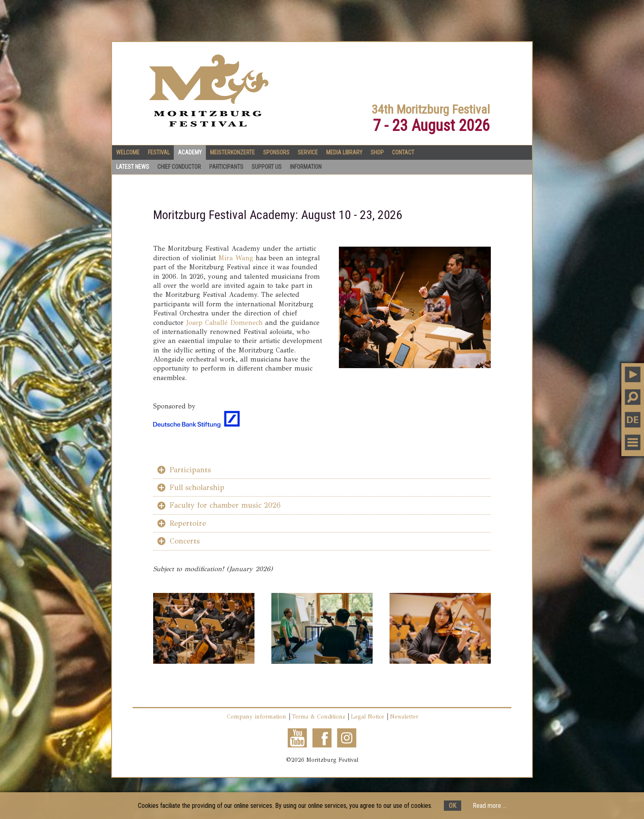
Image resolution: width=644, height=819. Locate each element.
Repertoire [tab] (188, 523)
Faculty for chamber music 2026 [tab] (225, 505)
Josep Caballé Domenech (224, 323)
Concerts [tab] (185, 541)
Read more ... (490, 806)
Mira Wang (236, 258)
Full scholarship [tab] (197, 488)
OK (453, 806)
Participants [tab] (190, 470)
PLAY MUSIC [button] (633, 374)
